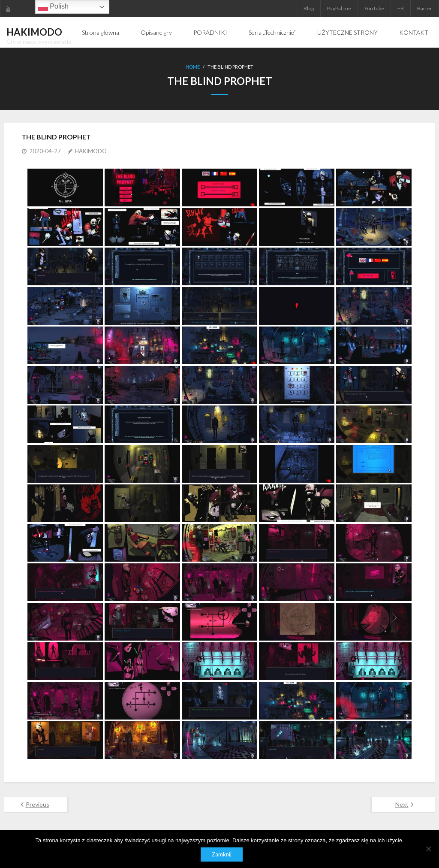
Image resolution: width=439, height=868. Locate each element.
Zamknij (222, 854)
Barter (425, 8)
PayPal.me (339, 8)
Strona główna (101, 32)
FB (401, 8)
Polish (53, 7)
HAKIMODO (91, 151)
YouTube (374, 8)
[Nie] (428, 849)
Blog (309, 8)
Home (193, 67)
